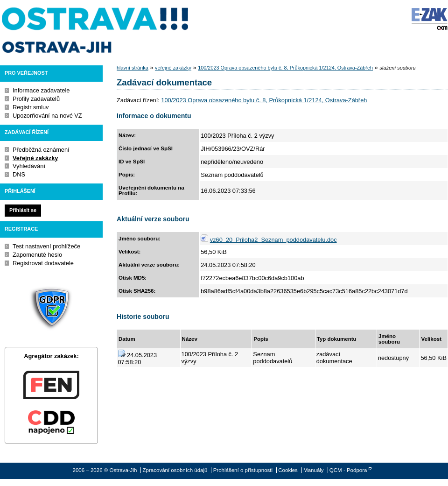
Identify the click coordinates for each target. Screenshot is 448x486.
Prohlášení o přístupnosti (243, 470)
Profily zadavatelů (36, 99)
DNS (19, 174)
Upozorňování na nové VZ (47, 116)
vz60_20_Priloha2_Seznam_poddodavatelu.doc (273, 240)
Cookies (288, 470)
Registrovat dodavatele (43, 263)
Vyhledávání (29, 166)
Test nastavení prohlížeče (46, 246)
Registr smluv (31, 107)
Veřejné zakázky (35, 158)
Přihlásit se (23, 210)
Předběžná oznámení (41, 150)
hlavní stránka (133, 68)
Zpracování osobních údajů (175, 470)
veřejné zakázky (173, 68)
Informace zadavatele (41, 90)
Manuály (314, 470)
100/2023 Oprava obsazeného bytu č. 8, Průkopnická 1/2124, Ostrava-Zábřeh (285, 68)
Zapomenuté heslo (37, 255)
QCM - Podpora (348, 470)
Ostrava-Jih (96, 30)
